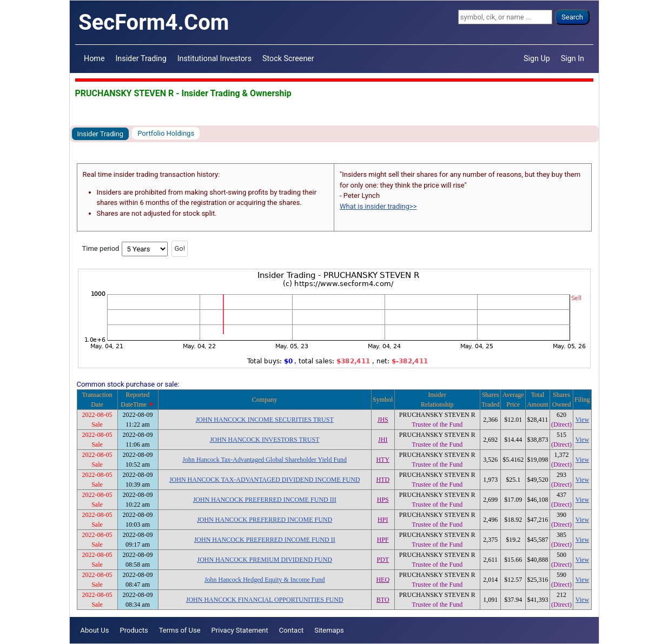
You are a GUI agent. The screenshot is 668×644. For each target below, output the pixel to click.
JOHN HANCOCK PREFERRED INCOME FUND (264, 520)
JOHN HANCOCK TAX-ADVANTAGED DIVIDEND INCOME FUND (265, 480)
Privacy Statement (240, 630)
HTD (383, 480)
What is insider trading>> (378, 206)
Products (134, 630)
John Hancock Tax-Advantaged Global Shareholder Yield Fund (264, 460)
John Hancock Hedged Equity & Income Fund (265, 580)
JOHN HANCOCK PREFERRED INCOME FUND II (265, 540)
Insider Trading (141, 58)
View (582, 420)
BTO (383, 600)
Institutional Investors (214, 58)
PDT (383, 560)
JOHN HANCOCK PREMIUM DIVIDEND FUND (265, 560)
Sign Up (537, 58)
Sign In (573, 58)
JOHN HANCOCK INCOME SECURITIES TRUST (265, 420)
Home (94, 58)
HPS (383, 500)
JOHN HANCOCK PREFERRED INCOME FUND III (265, 500)
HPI (383, 520)
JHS (383, 420)
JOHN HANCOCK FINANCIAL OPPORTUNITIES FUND (265, 600)
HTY (383, 460)
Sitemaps (329, 630)
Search (572, 17)
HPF (383, 540)
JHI (383, 440)
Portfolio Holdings (166, 133)
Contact (291, 630)
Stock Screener (288, 58)
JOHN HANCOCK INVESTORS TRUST (265, 440)
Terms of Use (180, 630)
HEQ (383, 580)
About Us (95, 630)
